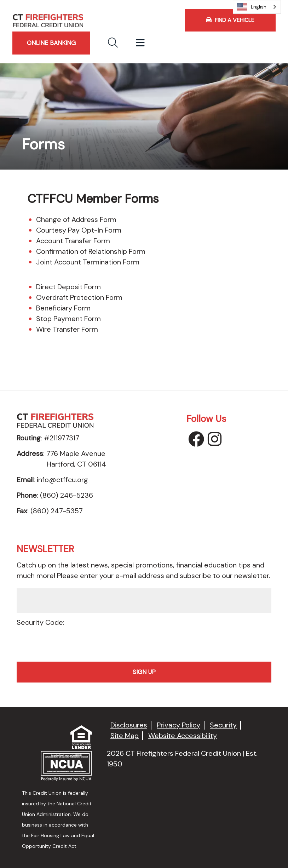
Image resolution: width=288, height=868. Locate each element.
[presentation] (144, 642)
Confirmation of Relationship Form (91, 251)
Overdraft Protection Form (79, 297)
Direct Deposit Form (68, 287)
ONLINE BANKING (51, 43)
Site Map (125, 736)
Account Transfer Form (73, 241)
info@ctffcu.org (62, 480)
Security (223, 725)
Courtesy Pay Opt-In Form (79, 230)
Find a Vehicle (230, 20)
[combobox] (257, 7)
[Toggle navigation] (140, 43)
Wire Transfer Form (67, 329)
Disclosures (129, 725)
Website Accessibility (183, 736)
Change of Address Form (76, 219)
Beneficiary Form (63, 308)
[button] (113, 43)
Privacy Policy (178, 725)
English (252, 7)
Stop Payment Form (68, 319)
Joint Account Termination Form (88, 262)
